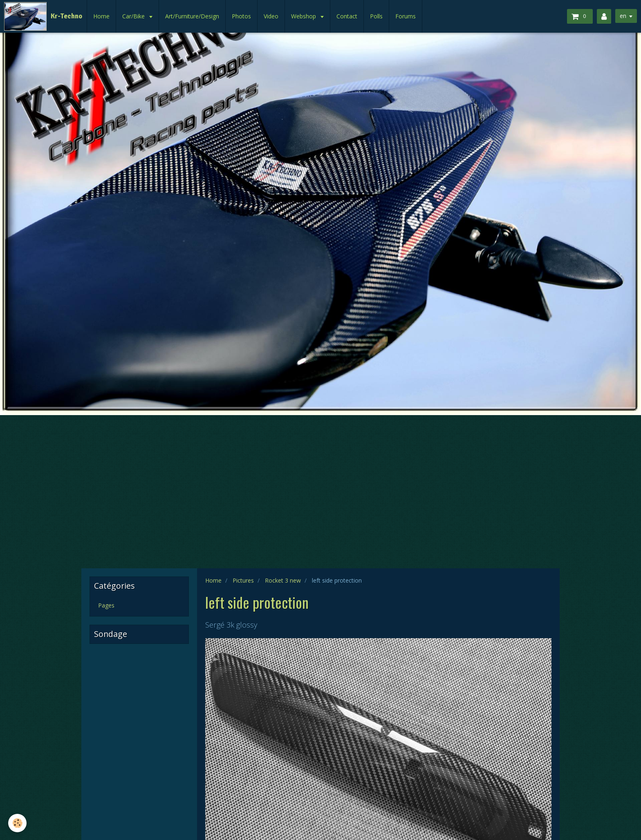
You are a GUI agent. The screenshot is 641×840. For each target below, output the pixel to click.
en (623, 16)
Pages (106, 605)
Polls (376, 16)
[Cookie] (17, 823)
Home (101, 16)
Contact (347, 16)
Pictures (243, 580)
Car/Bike (134, 16)
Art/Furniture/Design (192, 16)
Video (271, 16)
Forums (406, 16)
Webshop (304, 16)
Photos (241, 16)
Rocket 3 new (283, 580)
